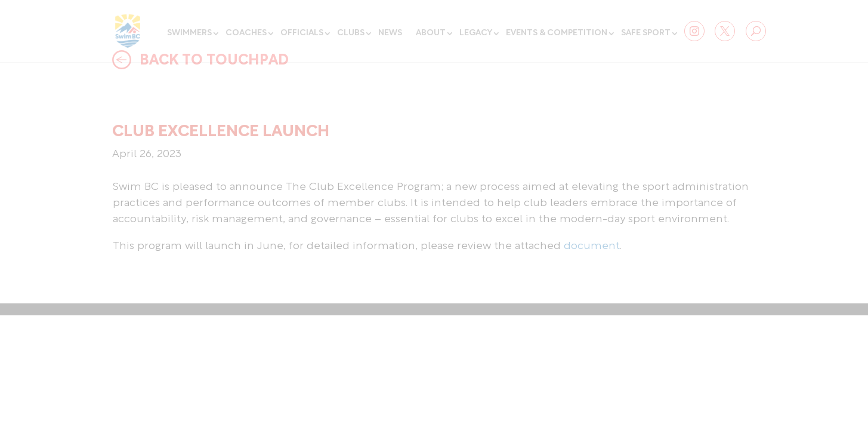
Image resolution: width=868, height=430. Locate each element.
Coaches (246, 33)
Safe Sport (646, 33)
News (390, 33)
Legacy (476, 33)
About (431, 33)
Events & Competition (557, 33)
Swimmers (189, 33)
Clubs (351, 33)
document (592, 246)
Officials (302, 33)
